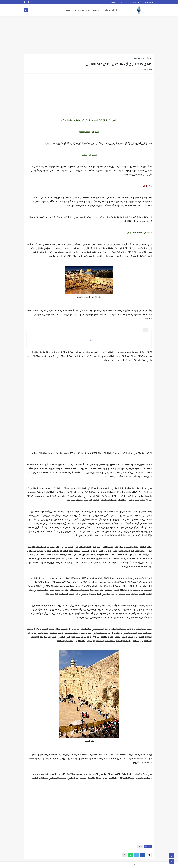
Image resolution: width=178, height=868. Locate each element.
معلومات (81, 10)
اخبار (117, 10)
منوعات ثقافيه (70, 10)
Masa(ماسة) (129, 865)
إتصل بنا (121, 3)
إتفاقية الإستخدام (111, 3)
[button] (143, 855)
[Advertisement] (89, 35)
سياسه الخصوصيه (136, 3)
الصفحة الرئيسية (148, 3)
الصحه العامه (109, 10)
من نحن (127, 3)
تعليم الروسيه (97, 10)
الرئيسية (147, 58)
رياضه (88, 10)
